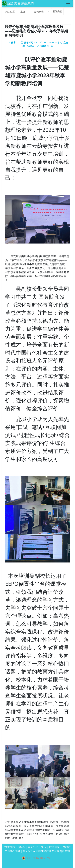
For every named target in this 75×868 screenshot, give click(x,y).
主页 (23, 12)
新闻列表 (39, 12)
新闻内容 (57, 12)
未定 (44, 847)
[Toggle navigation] (68, 3)
